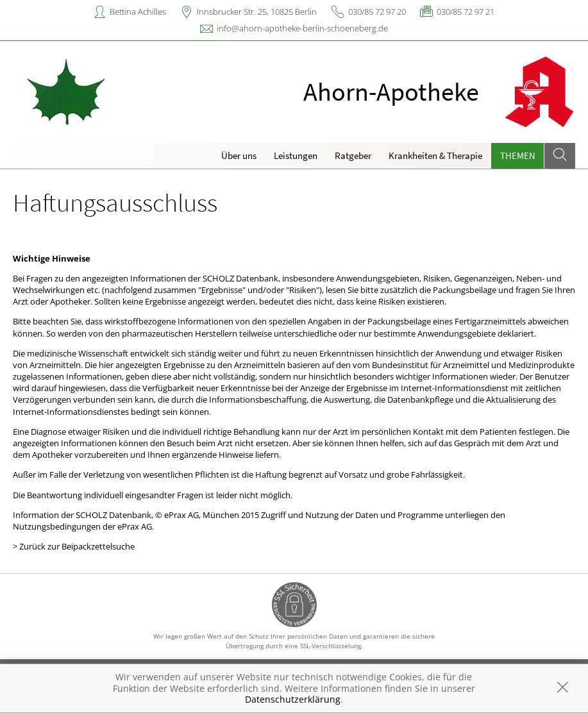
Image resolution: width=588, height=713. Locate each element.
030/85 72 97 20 (377, 12)
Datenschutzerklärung (293, 699)
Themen (518, 155)
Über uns (239, 155)
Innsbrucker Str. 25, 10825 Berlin (257, 12)
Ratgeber (353, 155)
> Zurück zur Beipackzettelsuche (74, 546)
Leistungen (296, 155)
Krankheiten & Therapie (435, 155)
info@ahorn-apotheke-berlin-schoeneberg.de (302, 28)
